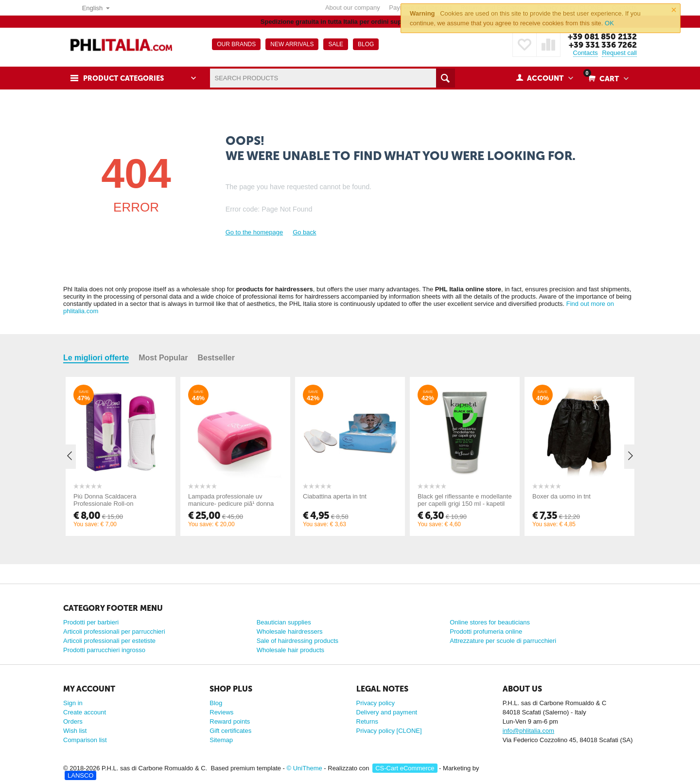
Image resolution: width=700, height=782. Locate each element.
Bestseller (216, 358)
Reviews (221, 712)
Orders (73, 721)
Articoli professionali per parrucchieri (114, 631)
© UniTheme (305, 768)
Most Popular (163, 358)
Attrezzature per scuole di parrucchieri (503, 641)
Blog (216, 703)
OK (609, 23)
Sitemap (221, 740)
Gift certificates (230, 731)
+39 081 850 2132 (602, 36)
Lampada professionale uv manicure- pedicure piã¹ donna (231, 500)
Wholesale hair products (290, 650)
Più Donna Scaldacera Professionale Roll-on (105, 500)
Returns (367, 721)
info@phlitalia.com (528, 731)
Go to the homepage (254, 232)
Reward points (230, 721)
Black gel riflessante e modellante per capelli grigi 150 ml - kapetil (465, 500)
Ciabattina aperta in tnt (335, 496)
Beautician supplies (284, 622)
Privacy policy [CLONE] (389, 731)
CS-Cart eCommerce (405, 768)
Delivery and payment (387, 712)
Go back (304, 232)
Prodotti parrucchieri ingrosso (104, 650)
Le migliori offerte (96, 358)
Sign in (73, 703)
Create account (85, 712)
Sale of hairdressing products (297, 641)
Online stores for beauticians (490, 622)
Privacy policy (376, 703)
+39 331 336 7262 (603, 45)
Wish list (75, 731)
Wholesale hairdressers (290, 631)
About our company (353, 8)
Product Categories (125, 78)
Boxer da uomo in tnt (561, 496)
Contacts (586, 53)
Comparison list (85, 740)
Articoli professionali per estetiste (109, 641)
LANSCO (80, 775)
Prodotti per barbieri (91, 622)
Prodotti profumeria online (486, 631)
